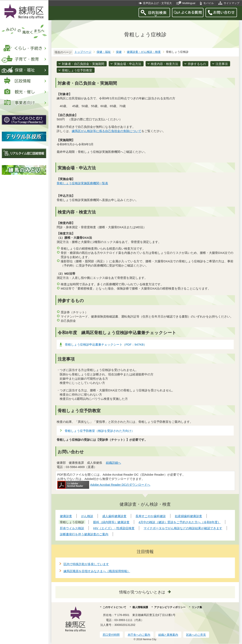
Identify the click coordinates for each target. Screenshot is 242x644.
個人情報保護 (140, 607)
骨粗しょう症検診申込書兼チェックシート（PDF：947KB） (106, 344)
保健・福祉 (104, 52)
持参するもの (197, 64)
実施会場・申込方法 (128, 64)
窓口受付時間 (111, 635)
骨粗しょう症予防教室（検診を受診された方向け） (100, 431)
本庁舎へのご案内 (139, 635)
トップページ (83, 52)
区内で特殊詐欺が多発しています (86, 564)
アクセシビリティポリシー (170, 607)
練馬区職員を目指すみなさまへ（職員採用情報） (97, 571)
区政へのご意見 (196, 635)
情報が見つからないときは (142, 592)
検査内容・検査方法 (164, 64)
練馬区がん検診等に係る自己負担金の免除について (107, 131)
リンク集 (197, 607)
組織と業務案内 (168, 635)
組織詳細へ (113, 463)
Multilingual (189, 3)
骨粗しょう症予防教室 (77, 70)
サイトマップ (232, 3)
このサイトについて (114, 607)
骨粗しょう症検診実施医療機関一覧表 (82, 183)
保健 (119, 52)
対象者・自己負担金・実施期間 (83, 64)
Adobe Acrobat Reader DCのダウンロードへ (104, 485)
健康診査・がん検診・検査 (144, 52)
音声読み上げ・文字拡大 (157, 3)
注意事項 (222, 64)
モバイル (209, 3)
